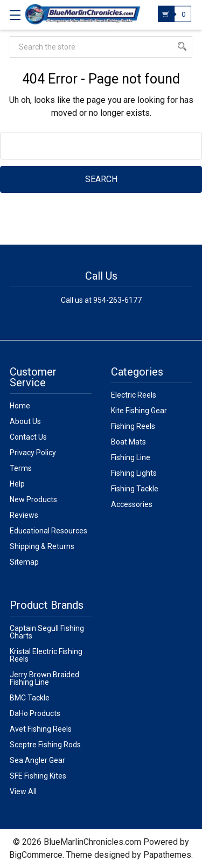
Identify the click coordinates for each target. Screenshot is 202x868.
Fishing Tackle (135, 489)
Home (20, 406)
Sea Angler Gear (37, 760)
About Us (25, 421)
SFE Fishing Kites (38, 776)
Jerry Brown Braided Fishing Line (44, 678)
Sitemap (24, 562)
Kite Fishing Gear (139, 411)
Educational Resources (48, 531)
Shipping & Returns (42, 546)
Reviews (24, 515)
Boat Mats (128, 442)
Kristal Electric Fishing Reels (46, 655)
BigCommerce (36, 855)
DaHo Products (35, 713)
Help (17, 484)
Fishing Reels (133, 426)
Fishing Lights (134, 473)
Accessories (132, 504)
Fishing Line (131, 457)
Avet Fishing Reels (41, 729)
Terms (21, 468)
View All (23, 791)
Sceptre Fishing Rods (45, 745)
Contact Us (28, 437)
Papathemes (167, 855)
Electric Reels (134, 395)
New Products (33, 499)
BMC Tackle (30, 698)
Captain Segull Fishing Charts (47, 632)
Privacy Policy (33, 453)
